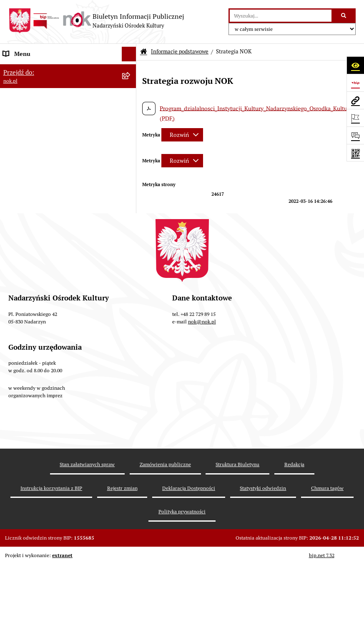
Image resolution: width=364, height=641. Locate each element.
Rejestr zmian (122, 570)
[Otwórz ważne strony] (355, 118)
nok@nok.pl (202, 403)
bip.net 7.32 (322, 637)
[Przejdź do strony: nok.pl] (355, 100)
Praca (10, 232)
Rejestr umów (20, 217)
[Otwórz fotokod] (355, 153)
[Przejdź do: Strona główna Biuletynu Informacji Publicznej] (144, 52)
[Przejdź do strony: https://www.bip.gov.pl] (355, 83)
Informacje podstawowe (34, 68)
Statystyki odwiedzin (263, 570)
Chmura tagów (327, 570)
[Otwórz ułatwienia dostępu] (355, 65)
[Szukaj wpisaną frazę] (344, 16)
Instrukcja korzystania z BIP (51, 570)
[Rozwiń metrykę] (182, 135)
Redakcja (294, 546)
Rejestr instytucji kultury (34, 247)
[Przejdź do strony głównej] (96, 21)
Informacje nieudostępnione (39, 261)
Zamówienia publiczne (165, 546)
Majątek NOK (20, 203)
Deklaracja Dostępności (189, 570)
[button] (131, 69)
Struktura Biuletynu (237, 546)
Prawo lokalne (21, 188)
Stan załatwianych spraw (87, 546)
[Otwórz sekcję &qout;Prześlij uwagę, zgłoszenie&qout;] (355, 135)
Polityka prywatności (182, 594)
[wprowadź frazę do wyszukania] (281, 16)
